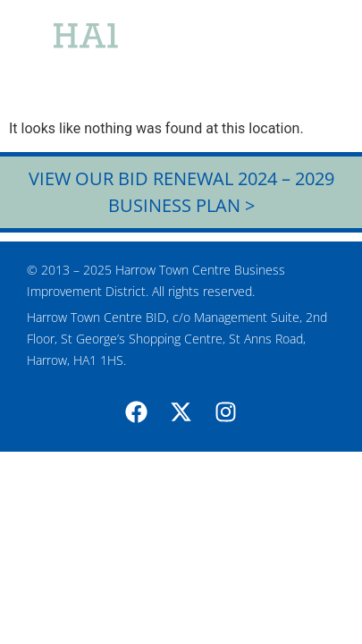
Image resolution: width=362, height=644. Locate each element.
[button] (316, 54)
